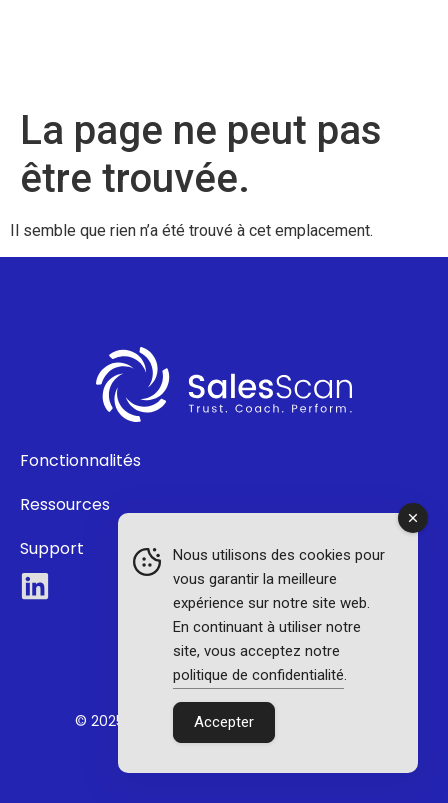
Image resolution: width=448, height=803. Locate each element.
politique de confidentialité (258, 675)
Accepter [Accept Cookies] (224, 722)
